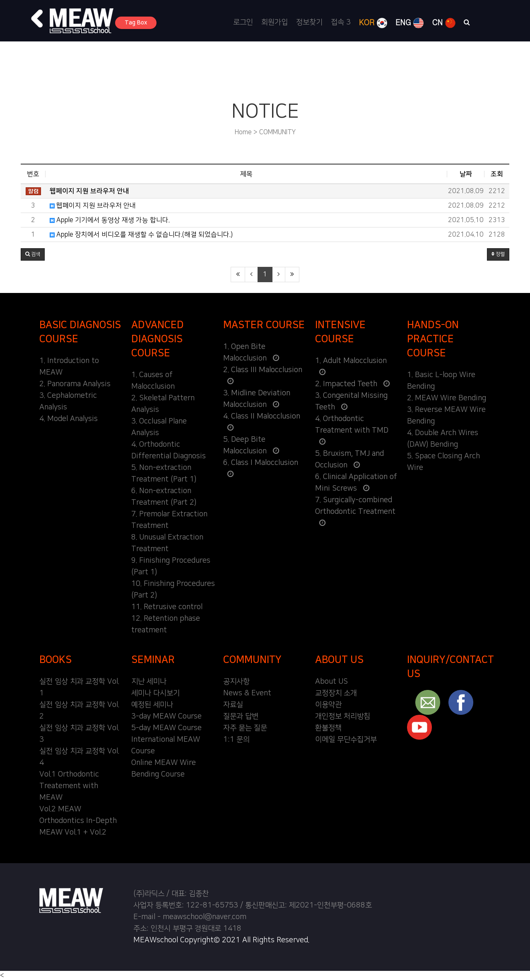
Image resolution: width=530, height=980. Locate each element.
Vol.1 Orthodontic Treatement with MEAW (69, 786)
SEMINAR (153, 660)
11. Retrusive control (167, 607)
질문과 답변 (241, 716)
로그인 (243, 22)
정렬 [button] (498, 254)
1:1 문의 (236, 740)
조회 (497, 174)
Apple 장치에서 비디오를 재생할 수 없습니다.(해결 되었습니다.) (141, 235)
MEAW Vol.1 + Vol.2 (73, 832)
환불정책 (328, 728)
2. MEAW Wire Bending (447, 398)
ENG (410, 23)
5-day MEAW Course (166, 728)
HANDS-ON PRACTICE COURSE (433, 339)
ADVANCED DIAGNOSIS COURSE (158, 339)
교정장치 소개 (336, 693)
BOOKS (55, 660)
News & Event (247, 693)
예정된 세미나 (152, 705)
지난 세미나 (149, 682)
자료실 (233, 705)
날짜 (466, 174)
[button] (37, 19)
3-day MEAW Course (166, 716)
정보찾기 (309, 22)
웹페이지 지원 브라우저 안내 (93, 206)
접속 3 (341, 22)
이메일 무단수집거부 (346, 740)
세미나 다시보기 (155, 693)
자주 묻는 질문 (245, 728)
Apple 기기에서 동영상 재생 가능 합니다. (110, 220)
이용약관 (328, 705)
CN (444, 23)
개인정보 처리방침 (343, 716)
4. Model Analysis (69, 419)
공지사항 (236, 682)
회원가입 (275, 22)
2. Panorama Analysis (75, 384)
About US (331, 682)
